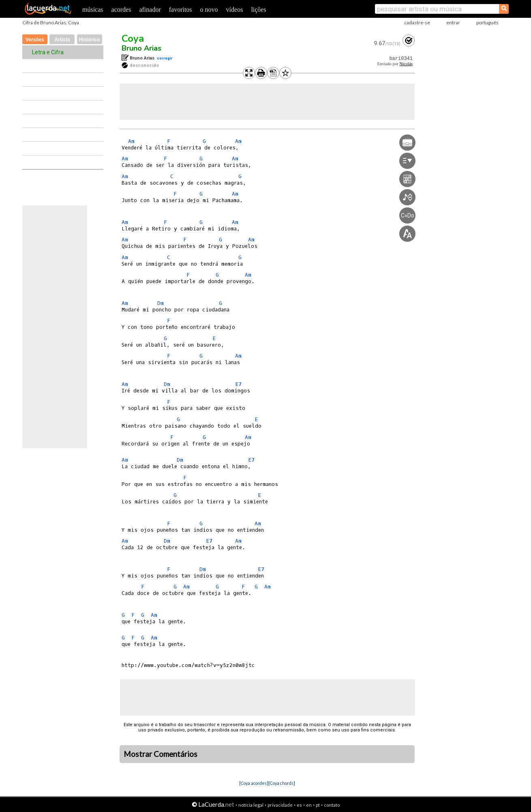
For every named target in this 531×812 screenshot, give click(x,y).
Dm (161, 303)
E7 (238, 384)
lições (258, 10)
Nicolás (406, 64)
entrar (453, 22)
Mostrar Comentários (161, 754)
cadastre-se (417, 22)
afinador (150, 10)
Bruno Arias (141, 48)
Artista (62, 40)
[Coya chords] (282, 783)
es (299, 805)
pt (318, 805)
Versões (35, 40)
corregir (165, 58)
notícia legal (251, 805)
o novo (209, 10)
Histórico (90, 40)
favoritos (181, 10)
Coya (133, 38)
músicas (93, 10)
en (309, 805)
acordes (121, 10)
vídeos (235, 10)
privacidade (280, 805)
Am (131, 141)
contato (332, 805)
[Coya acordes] (254, 783)
